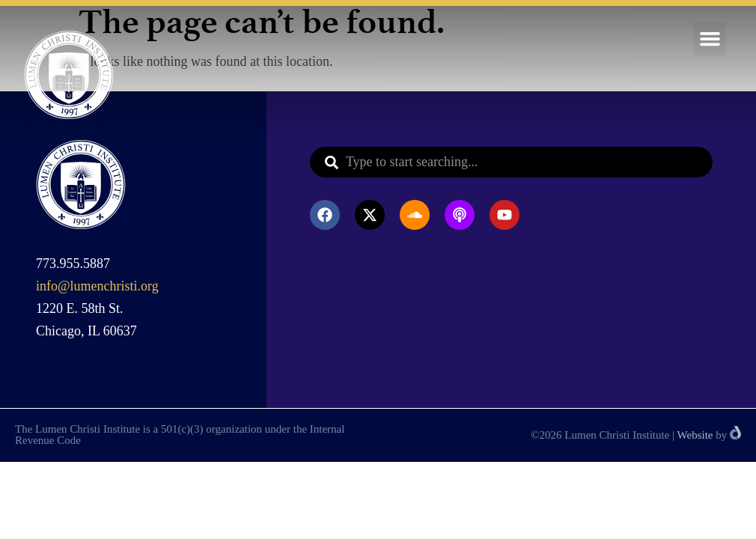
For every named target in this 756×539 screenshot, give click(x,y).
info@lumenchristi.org (97, 286)
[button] (710, 39)
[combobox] (511, 162)
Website (695, 435)
